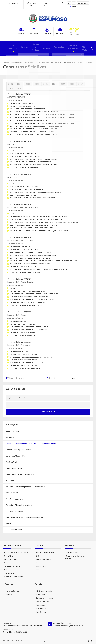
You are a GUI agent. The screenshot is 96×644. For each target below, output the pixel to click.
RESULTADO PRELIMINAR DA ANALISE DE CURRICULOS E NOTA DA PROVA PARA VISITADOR (43, 259)
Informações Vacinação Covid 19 (16, 550)
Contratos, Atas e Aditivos (17, 454)
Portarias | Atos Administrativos (19, 503)
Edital (12, 149)
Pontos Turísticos (43, 600)
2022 (37, 82)
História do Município (44, 589)
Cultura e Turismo (32, 48)
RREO (8, 522)
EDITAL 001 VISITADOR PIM (20, 245)
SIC (37, 554)
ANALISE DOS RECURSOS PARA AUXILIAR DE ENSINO (29, 295)
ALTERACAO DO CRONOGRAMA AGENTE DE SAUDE (29, 119)
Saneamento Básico (14, 528)
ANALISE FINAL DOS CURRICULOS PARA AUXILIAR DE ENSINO (32, 298)
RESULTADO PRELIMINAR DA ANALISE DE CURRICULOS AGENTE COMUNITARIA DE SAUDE (43, 113)
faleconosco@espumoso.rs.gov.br (72, 624)
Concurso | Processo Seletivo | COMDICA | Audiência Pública (55, 61)
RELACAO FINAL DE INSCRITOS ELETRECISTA (26, 187)
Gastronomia (41, 607)
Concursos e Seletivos (44, 558)
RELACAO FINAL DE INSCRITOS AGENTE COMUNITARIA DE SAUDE (34, 110)
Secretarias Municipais (12, 564)
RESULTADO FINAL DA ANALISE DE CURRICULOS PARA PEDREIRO (33, 163)
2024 (19, 82)
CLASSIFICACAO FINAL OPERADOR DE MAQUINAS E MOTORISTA (34, 223)
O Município (8, 46)
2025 (11, 82)
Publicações (56, 46)
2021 (46, 82)
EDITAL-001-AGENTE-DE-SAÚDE (22, 101)
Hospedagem (41, 603)
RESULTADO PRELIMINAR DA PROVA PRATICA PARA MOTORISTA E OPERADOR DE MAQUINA (44, 220)
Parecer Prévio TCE (14, 491)
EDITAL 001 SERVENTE (18, 319)
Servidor (48, 32)
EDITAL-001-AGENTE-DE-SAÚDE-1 (22, 104)
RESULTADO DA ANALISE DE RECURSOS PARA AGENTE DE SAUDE (33, 127)
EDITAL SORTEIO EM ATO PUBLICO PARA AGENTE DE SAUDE (32, 130)
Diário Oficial (84, 48)
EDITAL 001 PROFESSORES (19, 349)
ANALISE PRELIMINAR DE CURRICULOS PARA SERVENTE (30, 325)
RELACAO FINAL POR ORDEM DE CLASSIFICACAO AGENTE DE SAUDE (35, 133)
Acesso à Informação (70, 48)
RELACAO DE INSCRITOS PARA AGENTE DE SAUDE (28, 107)
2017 (81, 82)
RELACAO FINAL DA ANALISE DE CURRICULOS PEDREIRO (30, 160)
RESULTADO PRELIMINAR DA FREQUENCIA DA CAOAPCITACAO (33, 253)
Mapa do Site (31, 5)
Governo (20, 46)
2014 (19, 86)
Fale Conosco (41, 610)
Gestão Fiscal (11, 479)
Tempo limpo (81, 35)
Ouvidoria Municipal (13, 5)
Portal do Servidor (13, 589)
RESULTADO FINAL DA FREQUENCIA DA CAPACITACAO (30, 256)
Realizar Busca (48, 410)
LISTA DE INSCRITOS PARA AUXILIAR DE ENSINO (27, 289)
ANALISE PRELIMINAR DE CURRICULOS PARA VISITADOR (30, 250)
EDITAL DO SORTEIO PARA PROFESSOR (24, 364)
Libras (73, 6)
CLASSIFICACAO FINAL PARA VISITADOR (25, 270)
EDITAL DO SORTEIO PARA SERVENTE (24, 331)
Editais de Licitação (14, 466)
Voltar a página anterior (16, 376)
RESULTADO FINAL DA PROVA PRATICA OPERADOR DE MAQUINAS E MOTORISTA (40, 229)
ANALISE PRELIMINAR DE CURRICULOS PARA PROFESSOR (31, 355)
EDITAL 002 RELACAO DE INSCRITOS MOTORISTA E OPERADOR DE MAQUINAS (38, 215)
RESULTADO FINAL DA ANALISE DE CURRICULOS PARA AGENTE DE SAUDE (37, 124)
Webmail (46, 5)
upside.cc (47, 639)
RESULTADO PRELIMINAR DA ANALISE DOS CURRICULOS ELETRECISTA (36, 190)
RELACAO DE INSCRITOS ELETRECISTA (24, 184)
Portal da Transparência (45, 550)
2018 (72, 82)
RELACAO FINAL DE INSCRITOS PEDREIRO (25, 154)
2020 (54, 82)
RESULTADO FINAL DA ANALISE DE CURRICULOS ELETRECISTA (32, 196)
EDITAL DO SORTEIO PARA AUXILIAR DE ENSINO (27, 301)
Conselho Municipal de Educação (19, 448)
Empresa (31, 32)
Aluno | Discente (12, 429)
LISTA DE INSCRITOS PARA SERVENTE (24, 322)
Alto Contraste (83, 3)
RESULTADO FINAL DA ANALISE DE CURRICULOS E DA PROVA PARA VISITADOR (38, 268)
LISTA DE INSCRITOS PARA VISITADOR (24, 248)
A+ (69, 3)
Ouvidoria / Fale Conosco (14, 575)
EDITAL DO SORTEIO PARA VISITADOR (24, 265)
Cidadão (14, 32)
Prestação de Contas (14, 509)
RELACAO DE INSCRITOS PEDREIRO (23, 151)
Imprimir (52, 376)
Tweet (74, 376)
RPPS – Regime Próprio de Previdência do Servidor (27, 515)
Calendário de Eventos (44, 596)
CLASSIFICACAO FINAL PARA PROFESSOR (25, 367)
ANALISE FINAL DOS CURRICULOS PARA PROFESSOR (29, 361)
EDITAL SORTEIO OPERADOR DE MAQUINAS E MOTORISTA (31, 226)
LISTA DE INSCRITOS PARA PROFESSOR (24, 352)
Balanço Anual (12, 436)
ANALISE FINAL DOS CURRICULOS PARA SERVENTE (28, 328)
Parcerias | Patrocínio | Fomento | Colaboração (25, 485)
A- (74, 3)
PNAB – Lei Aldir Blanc (15, 497)
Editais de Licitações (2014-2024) (20, 472)
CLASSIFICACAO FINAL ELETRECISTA (23, 193)
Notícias (44, 48)
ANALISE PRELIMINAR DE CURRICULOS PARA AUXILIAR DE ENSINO (34, 292)
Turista (65, 32)
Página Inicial (19, 61)
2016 (11, 86)
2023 (28, 82)
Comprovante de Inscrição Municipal (75, 555)
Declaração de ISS (73, 550)
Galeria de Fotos (42, 593)
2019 (63, 82)
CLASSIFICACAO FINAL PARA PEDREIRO (24, 166)
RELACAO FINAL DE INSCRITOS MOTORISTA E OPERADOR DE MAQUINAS (36, 217)
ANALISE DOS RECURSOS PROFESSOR (23, 358)
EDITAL (12, 286)
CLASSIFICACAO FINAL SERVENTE (22, 334)
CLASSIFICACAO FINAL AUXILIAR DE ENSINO (26, 303)
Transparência (9, 571)
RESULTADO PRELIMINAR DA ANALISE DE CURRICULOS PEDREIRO (34, 157)
